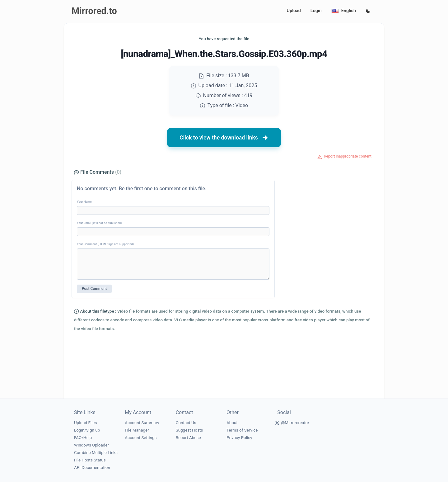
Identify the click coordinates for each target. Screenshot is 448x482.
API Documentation (92, 468)
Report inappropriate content (348, 156)
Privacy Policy (239, 438)
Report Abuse (188, 438)
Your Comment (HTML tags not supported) (105, 244)
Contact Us (186, 423)
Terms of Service (242, 430)
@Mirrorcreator (295, 423)
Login (316, 11)
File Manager (137, 430)
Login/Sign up (87, 430)
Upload (294, 11)
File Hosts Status (90, 460)
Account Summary (142, 423)
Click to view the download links (224, 138)
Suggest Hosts (189, 430)
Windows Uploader (91, 445)
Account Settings (141, 438)
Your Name (84, 202)
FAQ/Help (83, 438)
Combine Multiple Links (96, 453)
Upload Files (85, 423)
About (232, 423)
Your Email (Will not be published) (99, 223)
